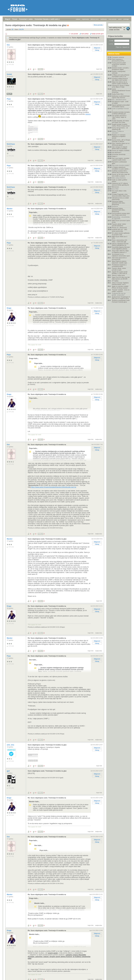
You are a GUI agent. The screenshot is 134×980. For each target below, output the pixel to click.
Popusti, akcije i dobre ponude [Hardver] (119, 225)
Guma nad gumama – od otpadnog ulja (120, 129)
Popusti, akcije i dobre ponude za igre (119, 269)
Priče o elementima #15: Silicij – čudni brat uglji (120, 241)
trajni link (99, 69)
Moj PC (9, 94)
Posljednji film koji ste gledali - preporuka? (119, 294)
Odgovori (97, 48)
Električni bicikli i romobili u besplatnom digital (120, 69)
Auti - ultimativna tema (119, 100)
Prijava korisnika (115, 36)
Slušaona (115, 206)
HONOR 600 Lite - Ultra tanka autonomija (119, 230)
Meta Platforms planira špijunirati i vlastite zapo (119, 262)
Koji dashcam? (117, 152)
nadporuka (99, 160)
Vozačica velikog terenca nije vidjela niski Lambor (120, 79)
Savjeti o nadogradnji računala (119, 72)
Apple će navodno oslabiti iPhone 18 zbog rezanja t (120, 287)
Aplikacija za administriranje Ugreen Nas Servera (121, 97)
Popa (9, 99)
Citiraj (97, 50)
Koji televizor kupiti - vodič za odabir (120, 102)
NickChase (11, 144)
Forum (15, 19)
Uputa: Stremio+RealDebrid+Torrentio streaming (121, 91)
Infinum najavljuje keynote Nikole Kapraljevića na (120, 244)
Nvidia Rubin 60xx (118, 94)
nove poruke (112, 19)
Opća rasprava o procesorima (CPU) (118, 60)
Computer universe (118, 57)
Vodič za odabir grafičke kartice (120, 181)
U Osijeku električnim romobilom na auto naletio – (121, 168)
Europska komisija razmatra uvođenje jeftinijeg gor (121, 113)
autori (120, 19)
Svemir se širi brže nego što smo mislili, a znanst (121, 175)
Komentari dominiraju (119, 154)
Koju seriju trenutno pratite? (121, 165)
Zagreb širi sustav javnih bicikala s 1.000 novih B (120, 273)
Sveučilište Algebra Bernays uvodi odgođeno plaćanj (121, 248)
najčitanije (104, 19)
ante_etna (11, 745)
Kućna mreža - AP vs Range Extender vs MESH (121, 141)
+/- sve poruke (74, 34)
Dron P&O (115, 189)
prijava (78, 19)
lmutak (10, 74)
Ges (9, 45)
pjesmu (88, 114)
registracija (85, 19)
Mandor (10, 209)
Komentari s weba (26, 19)
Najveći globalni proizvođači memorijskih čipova (121, 106)
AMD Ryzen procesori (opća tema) (121, 221)
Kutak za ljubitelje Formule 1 (120, 109)
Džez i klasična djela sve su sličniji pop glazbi (121, 144)
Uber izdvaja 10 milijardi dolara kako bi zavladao (120, 148)
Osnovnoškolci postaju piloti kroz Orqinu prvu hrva (121, 214)
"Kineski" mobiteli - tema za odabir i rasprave (121, 291)
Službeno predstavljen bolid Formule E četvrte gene (121, 301)
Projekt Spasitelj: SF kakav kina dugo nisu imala (120, 121)
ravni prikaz (85, 34)
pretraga (126, 19)
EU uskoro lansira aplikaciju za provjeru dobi (121, 234)
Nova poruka (98, 25)
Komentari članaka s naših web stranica (50, 19)
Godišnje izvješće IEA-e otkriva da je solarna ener (120, 172)
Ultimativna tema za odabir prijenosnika (120, 199)
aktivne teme (95, 19)
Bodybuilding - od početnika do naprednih (121, 218)
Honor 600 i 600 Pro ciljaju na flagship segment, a (120, 251)
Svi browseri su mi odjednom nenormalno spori (121, 255)
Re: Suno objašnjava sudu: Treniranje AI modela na (47, 144)
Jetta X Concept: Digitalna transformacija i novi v (120, 284)
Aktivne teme (114, 54)
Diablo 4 (115, 156)
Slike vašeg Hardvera (119, 178)
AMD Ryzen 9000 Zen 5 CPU (120, 237)
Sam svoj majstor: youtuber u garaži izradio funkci (121, 159)
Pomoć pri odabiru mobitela (121, 150)
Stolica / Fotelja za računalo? (118, 132)
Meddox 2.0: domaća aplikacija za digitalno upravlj (119, 136)
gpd (8, 771)
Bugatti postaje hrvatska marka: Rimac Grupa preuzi (121, 125)
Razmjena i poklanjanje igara (119, 163)
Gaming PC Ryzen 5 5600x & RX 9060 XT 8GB (121, 86)
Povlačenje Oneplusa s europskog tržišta (119, 266)
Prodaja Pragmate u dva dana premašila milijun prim (121, 195)
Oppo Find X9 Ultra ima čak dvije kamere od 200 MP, (121, 278)
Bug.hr (8, 19)
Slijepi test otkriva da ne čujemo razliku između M (120, 83)
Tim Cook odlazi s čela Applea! (119, 192)
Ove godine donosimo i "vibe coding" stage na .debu (119, 117)
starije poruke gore (98, 34)
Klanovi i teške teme (118, 275)
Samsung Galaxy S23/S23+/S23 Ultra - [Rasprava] (119, 210)
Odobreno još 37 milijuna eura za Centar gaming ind (120, 184)
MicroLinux (115, 187)
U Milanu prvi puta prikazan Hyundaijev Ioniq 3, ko (121, 76)
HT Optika (115, 281)
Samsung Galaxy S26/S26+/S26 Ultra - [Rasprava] (119, 203)
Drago (9, 308)
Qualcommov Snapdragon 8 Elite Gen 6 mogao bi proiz (121, 298)
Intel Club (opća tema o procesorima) (119, 259)
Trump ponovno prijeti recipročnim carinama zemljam (119, 64)
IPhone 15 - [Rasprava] (119, 228)
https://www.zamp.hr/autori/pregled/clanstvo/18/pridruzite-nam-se (54, 487)
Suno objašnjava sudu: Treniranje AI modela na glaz (47, 45)
